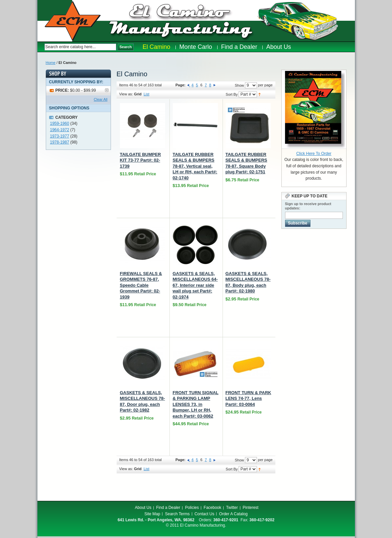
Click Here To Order (314, 154)
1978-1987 (60, 142)
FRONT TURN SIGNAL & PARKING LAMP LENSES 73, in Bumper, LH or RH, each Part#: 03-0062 (196, 404)
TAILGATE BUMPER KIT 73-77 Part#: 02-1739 (141, 160)
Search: (41, 47)
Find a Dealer (168, 508)
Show (239, 85)
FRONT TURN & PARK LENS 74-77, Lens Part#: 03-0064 (248, 398)
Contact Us (204, 514)
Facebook (212, 508)
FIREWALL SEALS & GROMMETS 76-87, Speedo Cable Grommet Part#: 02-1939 (141, 285)
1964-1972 (60, 130)
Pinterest (250, 508)
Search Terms (177, 514)
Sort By (232, 94)
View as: (126, 94)
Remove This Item (107, 90)
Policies (192, 508)
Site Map (152, 514)
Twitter (232, 508)
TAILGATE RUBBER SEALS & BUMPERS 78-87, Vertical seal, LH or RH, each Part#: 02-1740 (195, 166)
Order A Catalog (233, 514)
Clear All (101, 99)
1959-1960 (60, 123)
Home (51, 63)
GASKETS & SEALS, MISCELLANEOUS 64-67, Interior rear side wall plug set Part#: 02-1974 (195, 285)
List (147, 94)
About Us (143, 508)
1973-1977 (60, 136)
